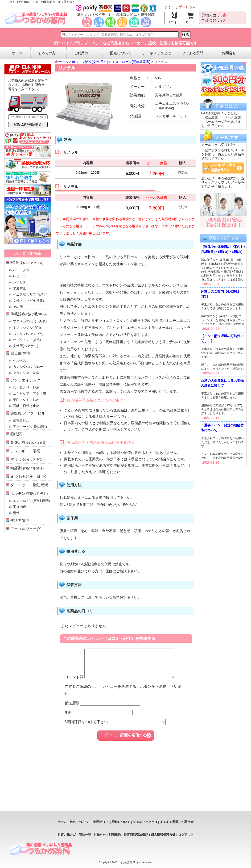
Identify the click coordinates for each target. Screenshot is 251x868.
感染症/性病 (20, 353)
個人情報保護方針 (163, 835)
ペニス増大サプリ (30, 294)
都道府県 (102, 709)
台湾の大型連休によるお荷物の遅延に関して (222, 383)
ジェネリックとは (157, 53)
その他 (18, 307)
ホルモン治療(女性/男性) (90, 62)
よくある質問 (193, 53)
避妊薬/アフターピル (28, 413)
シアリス (20, 282)
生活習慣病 (20, 520)
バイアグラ (21, 270)
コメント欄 (125, 683)
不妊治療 (20, 507)
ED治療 (27, 263)
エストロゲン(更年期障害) (131, 62)
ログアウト (186, 835)
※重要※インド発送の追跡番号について (222, 428)
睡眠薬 (16, 434)
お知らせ (100, 835)
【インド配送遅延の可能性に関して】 (222, 338)
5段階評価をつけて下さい (115, 728)
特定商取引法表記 (136, 835)
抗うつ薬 (27, 459)
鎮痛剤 (27, 468)
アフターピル (30, 427)
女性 (28, 301)
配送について (121, 53)
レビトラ (20, 276)
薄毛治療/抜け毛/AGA (29, 314)
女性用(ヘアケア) (26, 346)
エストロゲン (32, 501)
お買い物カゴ (67, 835)
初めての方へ (49, 53)
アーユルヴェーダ (25, 529)
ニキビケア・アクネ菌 (29, 394)
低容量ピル (21, 420)
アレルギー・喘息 (25, 451)
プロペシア (30, 321)
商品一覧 (85, 835)
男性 (16, 513)
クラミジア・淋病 (26, 373)
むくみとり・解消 (26, 387)
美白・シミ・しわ (26, 400)
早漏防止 (20, 288)
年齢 (99, 718)
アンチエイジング (25, 380)
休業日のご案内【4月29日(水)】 (220, 294)
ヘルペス (20, 361)
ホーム (17, 53)
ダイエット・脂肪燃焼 (29, 485)
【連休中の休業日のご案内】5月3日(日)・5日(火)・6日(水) (223, 249)
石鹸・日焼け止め (26, 406)
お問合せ (229, 53)
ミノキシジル (27, 327)
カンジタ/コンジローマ (30, 367)
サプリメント (27, 340)
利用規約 (115, 835)
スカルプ (28, 334)
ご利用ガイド (85, 53)
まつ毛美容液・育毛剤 (29, 476)
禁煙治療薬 (29, 442)
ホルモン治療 (29, 493)
